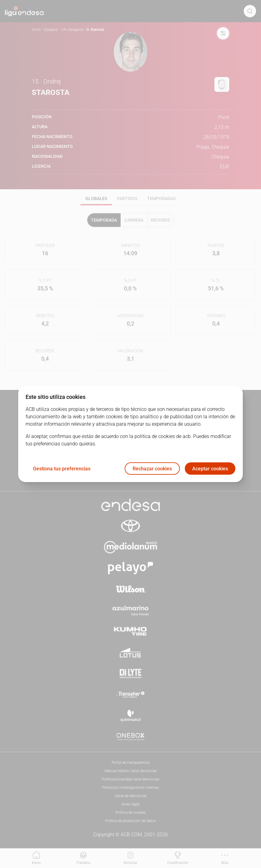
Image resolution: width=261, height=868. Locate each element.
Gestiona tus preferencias (62, 469)
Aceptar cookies (210, 469)
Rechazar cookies (152, 469)
